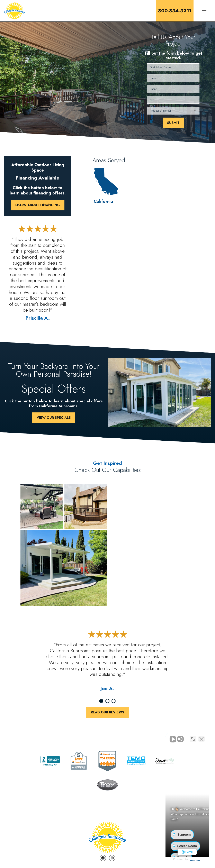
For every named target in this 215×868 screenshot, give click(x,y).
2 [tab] (107, 701)
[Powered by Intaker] (180, 859)
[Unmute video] (143, 737)
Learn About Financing (38, 205)
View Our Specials (54, 418)
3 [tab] (114, 701)
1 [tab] (101, 701)
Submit (173, 123)
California (103, 186)
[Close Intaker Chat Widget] (201, 737)
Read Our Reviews (107, 712)
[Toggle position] (193, 737)
